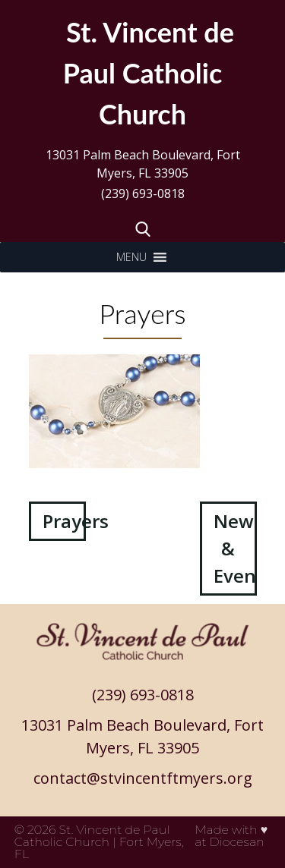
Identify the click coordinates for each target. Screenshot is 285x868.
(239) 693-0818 (143, 193)
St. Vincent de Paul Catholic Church (92, 836)
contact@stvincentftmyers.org (143, 778)
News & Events (235, 548)
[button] (131, 257)
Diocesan (237, 842)
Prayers (64, 521)
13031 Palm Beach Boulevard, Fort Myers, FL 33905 (143, 164)
